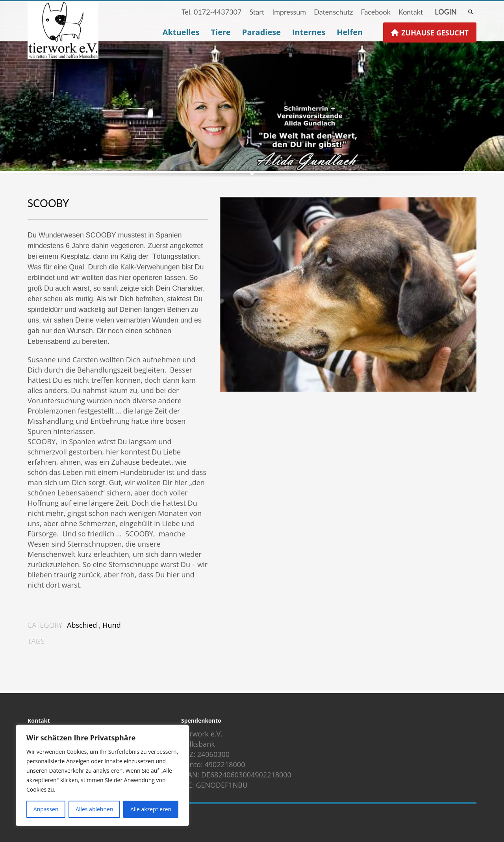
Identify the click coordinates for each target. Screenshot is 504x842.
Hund (111, 625)
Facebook (375, 12)
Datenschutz (333, 12)
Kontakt (411, 12)
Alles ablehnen (94, 809)
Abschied (82, 625)
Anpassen (46, 809)
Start (257, 12)
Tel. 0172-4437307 (212, 12)
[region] (102, 775)
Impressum (289, 12)
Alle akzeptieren (151, 809)
